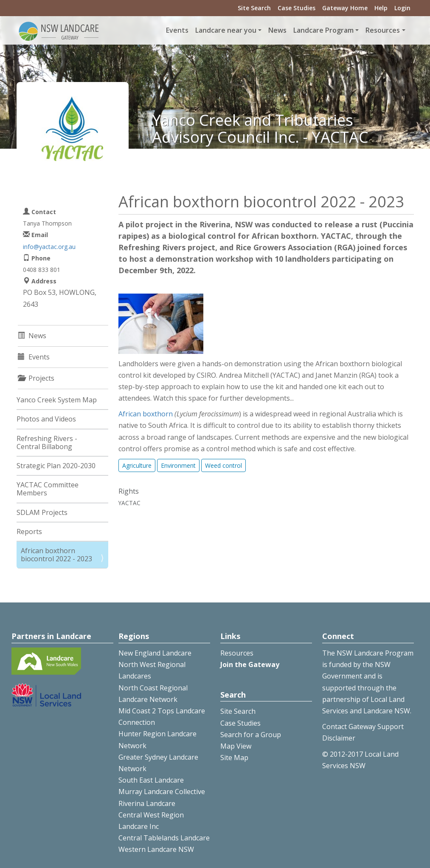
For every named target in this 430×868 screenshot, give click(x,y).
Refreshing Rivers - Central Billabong (47, 442)
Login (402, 8)
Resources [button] (383, 30)
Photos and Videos (46, 419)
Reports (29, 532)
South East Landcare (151, 780)
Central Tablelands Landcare (164, 838)
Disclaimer (339, 738)
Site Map (234, 758)
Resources (237, 653)
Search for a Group (251, 735)
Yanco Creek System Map (57, 400)
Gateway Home (345, 8)
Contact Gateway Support (363, 727)
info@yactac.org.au (49, 247)
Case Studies (297, 8)
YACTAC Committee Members (48, 489)
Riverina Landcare (147, 803)
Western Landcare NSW (156, 849)
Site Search (254, 8)
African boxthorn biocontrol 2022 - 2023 (56, 555)
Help (381, 8)
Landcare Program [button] (323, 30)
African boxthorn (146, 414)
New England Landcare (155, 653)
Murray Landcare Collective (162, 792)
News (277, 30)
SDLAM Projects (42, 512)
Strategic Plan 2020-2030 (56, 466)
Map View (236, 746)
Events (177, 30)
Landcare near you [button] (226, 30)
